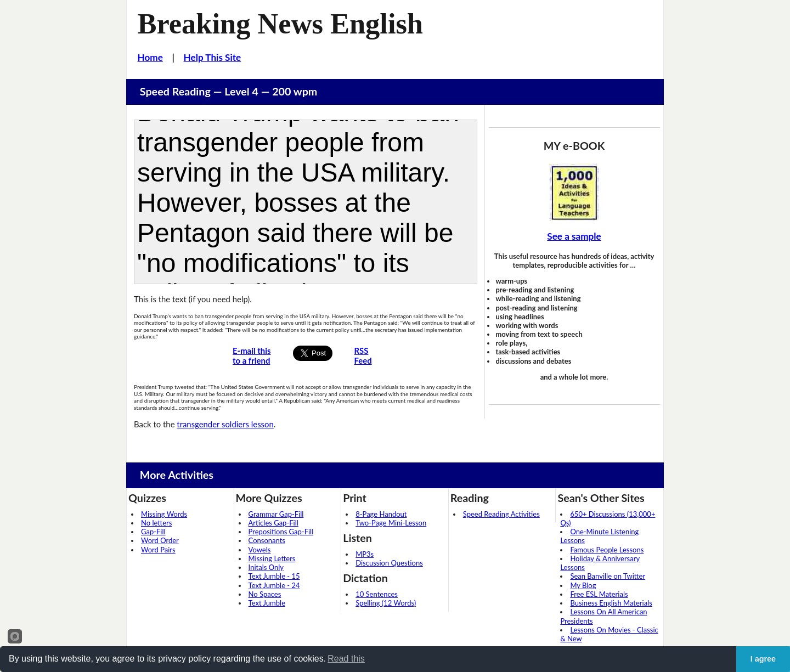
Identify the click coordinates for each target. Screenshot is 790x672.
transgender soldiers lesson (225, 424)
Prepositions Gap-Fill (281, 532)
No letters (156, 523)
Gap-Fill (153, 532)
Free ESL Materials (599, 594)
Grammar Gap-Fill (276, 514)
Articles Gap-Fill (273, 523)
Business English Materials (611, 603)
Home (150, 57)
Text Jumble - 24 (274, 585)
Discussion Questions (389, 563)
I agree (763, 659)
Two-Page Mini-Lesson (391, 523)
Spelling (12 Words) (386, 603)
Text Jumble (267, 603)
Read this (346, 659)
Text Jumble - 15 (274, 576)
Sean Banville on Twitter (608, 576)
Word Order (160, 540)
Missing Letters (272, 558)
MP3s (365, 554)
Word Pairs (158, 550)
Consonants (267, 540)
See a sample (574, 236)
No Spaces (265, 594)
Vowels (260, 550)
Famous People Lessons (607, 550)
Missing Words (164, 514)
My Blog (583, 585)
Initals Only (266, 567)
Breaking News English (280, 24)
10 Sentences (377, 594)
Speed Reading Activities (501, 514)
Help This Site (213, 57)
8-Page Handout (381, 514)
